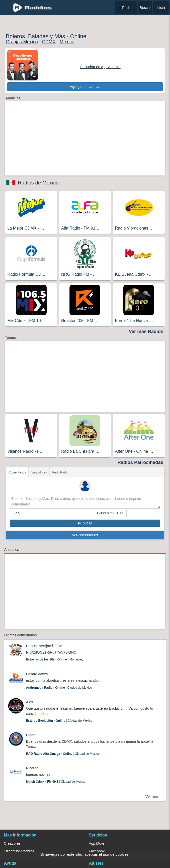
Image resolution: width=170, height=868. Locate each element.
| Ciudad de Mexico (59, 688)
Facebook (97, 851)
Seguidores (39, 472)
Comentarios (17, 472)
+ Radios (126, 8)
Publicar (85, 523)
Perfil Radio (60, 472)
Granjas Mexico (22, 42)
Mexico (67, 42)
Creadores (12, 843)
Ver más (152, 797)
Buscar (145, 8)
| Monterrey (55, 659)
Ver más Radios (146, 332)
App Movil (97, 843)
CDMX (49, 42)
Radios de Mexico (38, 183)
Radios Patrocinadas (140, 462)
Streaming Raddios (19, 851)
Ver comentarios (85, 535)
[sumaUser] (141, 513)
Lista (161, 8)
